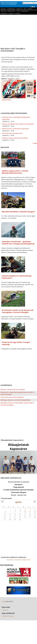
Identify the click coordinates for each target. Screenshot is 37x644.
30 (20, 519)
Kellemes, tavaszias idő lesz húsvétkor (13, 390)
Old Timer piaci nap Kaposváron (12, 133)
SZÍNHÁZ (30, 9)
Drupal (3, 601)
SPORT (18, 11)
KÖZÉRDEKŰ (4, 13)
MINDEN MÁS (25, 11)
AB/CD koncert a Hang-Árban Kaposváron (16, 129)
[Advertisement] (15, 30)
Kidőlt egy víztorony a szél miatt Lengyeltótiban (15, 400)
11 (30, 512)
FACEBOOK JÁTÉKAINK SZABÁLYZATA (18, 560)
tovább (35, 143)
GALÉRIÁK (18, 13)
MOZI (25, 9)
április (18, 502)
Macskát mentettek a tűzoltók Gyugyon (18, 212)
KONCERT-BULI (11, 11)
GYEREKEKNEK (11, 9)
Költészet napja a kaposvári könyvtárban (15, 138)
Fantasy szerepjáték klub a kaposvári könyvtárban (18, 124)
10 (25, 512)
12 (35, 512)
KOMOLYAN (19, 9)
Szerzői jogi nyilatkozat (8, 616)
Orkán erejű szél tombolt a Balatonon (12, 397)
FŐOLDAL (3, 9)
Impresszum (5, 610)
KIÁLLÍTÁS (4, 11)
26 (35, 517)
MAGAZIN (11, 13)
